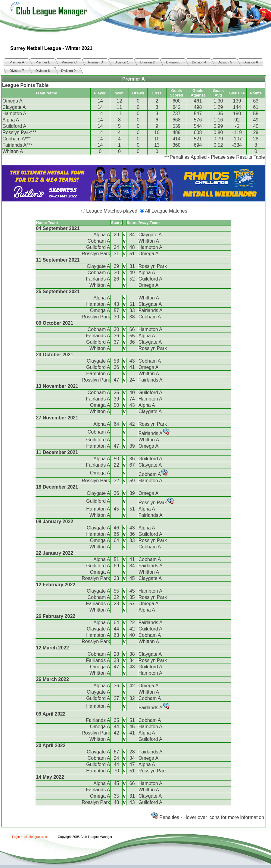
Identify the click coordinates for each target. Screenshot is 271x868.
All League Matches (166, 211)
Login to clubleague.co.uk (30, 837)
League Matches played (112, 211)
